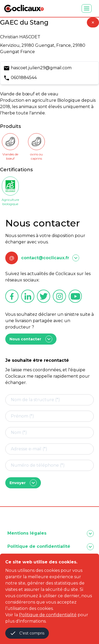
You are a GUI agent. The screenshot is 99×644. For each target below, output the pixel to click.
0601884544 (24, 78)
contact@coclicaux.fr (45, 258)
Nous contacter (31, 339)
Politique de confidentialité (48, 615)
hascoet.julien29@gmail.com (41, 68)
